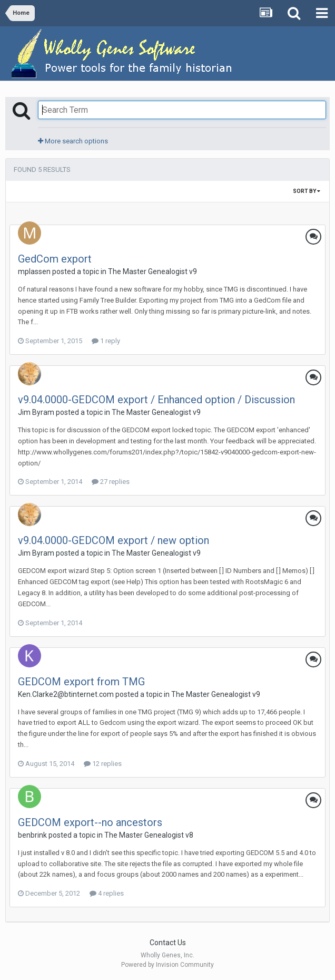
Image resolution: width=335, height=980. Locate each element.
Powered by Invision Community (168, 965)
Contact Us (168, 943)
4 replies (107, 893)
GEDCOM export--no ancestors (90, 822)
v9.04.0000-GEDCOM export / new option (114, 540)
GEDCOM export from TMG (81, 682)
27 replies (111, 482)
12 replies (103, 764)
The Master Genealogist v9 (152, 271)
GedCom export (55, 259)
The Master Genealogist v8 (149, 835)
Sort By (307, 191)
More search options (73, 141)
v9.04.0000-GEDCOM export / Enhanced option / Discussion (156, 400)
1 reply (106, 341)
